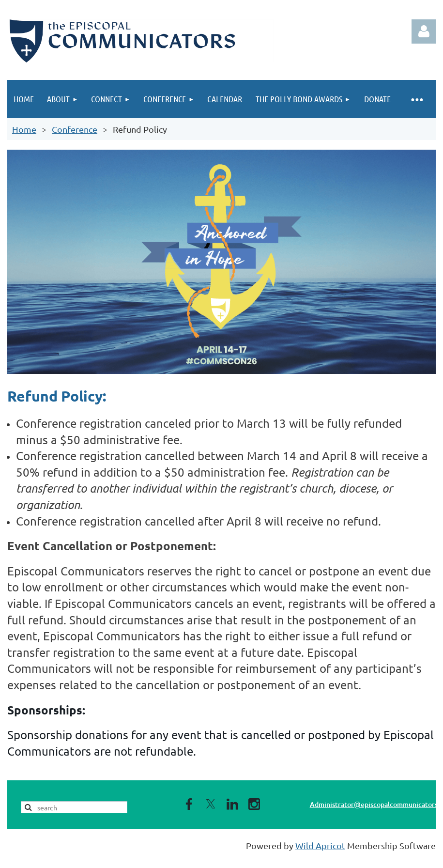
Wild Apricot (320, 845)
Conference (75, 129)
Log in (424, 31)
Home (24, 129)
